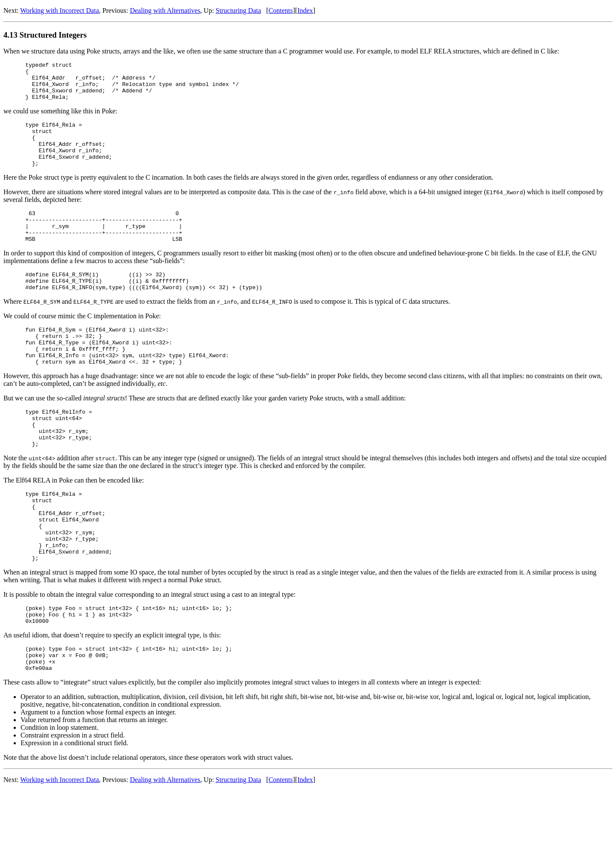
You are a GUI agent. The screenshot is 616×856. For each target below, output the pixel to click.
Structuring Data (238, 10)
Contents (281, 10)
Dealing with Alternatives (165, 10)
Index (305, 10)
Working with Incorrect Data (59, 10)
